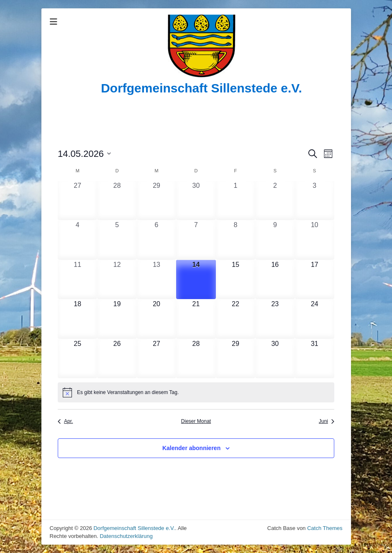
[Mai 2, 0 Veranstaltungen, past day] (275, 200)
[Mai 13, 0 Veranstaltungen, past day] (156, 279)
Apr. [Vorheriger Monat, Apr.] (65, 421)
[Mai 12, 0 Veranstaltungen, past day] (117, 279)
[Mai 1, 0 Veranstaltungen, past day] (236, 200)
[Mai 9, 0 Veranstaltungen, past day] (275, 240)
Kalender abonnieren (191, 448)
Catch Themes (325, 528)
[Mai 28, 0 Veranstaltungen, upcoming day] (196, 358)
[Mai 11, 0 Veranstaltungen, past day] (77, 279)
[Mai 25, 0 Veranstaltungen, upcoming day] (77, 358)
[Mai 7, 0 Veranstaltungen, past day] (196, 240)
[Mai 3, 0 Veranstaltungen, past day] (315, 200)
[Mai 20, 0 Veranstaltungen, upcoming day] (156, 319)
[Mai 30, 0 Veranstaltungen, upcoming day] (275, 358)
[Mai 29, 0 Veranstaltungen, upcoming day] (236, 358)
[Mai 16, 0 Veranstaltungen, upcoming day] (275, 279)
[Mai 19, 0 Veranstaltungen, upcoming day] (117, 319)
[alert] (196, 392)
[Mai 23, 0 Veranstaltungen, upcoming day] (275, 319)
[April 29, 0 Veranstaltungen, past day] (156, 200)
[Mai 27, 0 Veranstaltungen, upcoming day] (156, 358)
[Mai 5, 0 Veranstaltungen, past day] (117, 240)
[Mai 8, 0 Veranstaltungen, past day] (236, 240)
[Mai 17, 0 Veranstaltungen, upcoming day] (315, 279)
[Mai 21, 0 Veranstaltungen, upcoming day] (196, 319)
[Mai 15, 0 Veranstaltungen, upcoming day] (236, 279)
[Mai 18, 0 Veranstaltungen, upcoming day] (77, 319)
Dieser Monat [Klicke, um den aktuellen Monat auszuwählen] (196, 421)
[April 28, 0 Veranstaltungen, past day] (117, 200)
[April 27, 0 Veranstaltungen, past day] (77, 200)
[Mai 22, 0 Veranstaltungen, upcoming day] (236, 319)
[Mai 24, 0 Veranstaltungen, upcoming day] (315, 319)
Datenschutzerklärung (126, 536)
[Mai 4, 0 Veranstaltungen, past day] (77, 240)
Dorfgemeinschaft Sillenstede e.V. (201, 88)
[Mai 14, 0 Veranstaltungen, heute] (196, 279)
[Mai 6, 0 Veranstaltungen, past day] (156, 240)
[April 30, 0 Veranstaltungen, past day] (196, 200)
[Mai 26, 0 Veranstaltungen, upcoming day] (117, 358)
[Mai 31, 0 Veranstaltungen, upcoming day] (315, 358)
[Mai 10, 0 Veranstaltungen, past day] (315, 240)
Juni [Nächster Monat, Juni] (327, 421)
